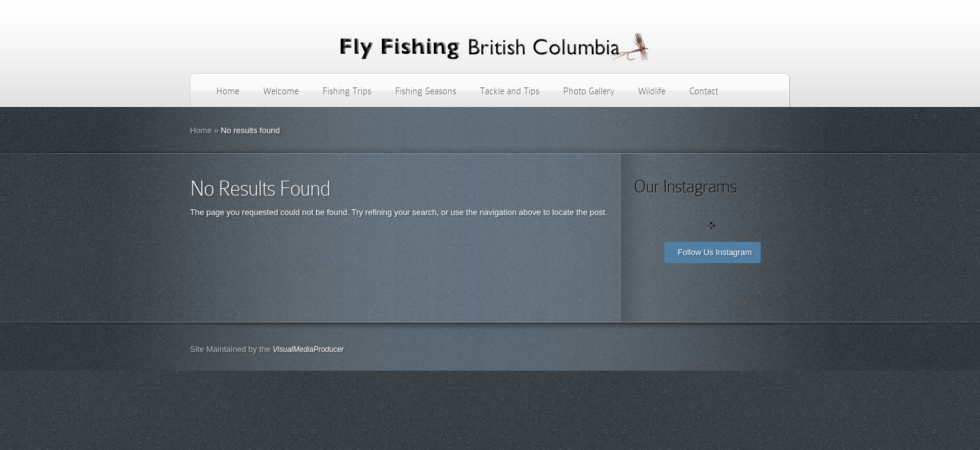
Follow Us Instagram (714, 252)
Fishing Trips (347, 91)
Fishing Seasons (426, 91)
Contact (704, 91)
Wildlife (652, 91)
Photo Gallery (589, 91)
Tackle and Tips (510, 91)
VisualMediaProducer (308, 349)
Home (228, 91)
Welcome (281, 91)
